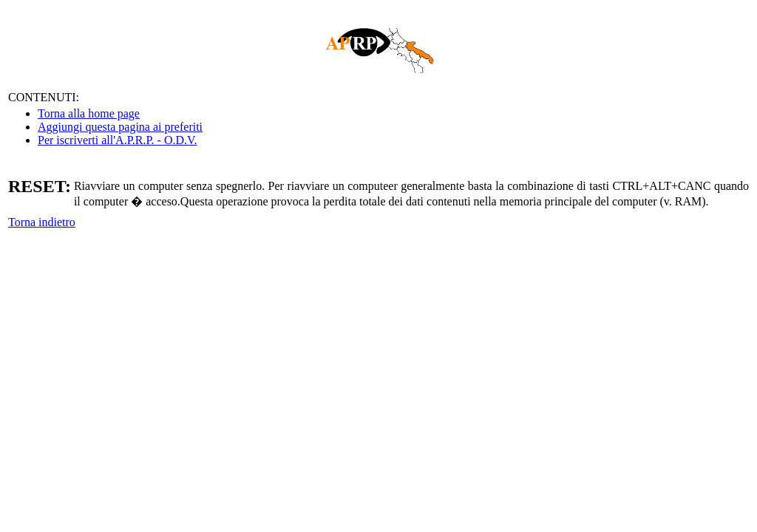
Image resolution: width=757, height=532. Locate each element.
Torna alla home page (89, 113)
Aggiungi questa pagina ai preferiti (120, 127)
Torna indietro (42, 222)
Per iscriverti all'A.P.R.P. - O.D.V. (117, 140)
